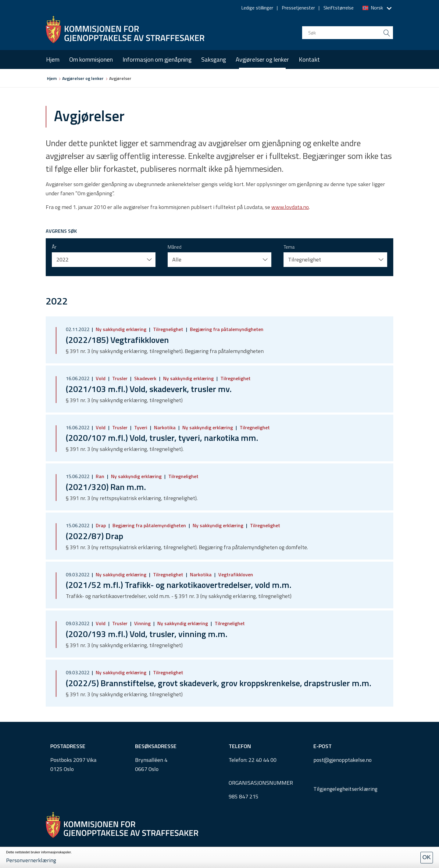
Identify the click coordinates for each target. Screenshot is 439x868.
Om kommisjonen (91, 59)
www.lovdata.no (290, 207)
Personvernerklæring (31, 860)
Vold (101, 378)
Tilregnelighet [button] (305, 259)
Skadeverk (145, 378)
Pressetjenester (298, 8)
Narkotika (165, 427)
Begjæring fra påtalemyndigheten (226, 329)
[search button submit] (387, 33)
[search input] (348, 33)
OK (427, 857)
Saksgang (214, 59)
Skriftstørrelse (339, 8)
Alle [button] (177, 259)
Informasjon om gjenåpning (157, 59)
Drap (101, 525)
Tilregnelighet (168, 329)
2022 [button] (62, 259)
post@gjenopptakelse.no (343, 760)
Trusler (120, 378)
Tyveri (141, 427)
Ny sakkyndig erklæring (121, 329)
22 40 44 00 (262, 760)
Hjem (53, 59)
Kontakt (309, 59)
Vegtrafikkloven (235, 574)
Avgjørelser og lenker (262, 59)
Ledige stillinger (257, 8)
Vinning (142, 623)
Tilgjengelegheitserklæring (346, 789)
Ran (100, 476)
